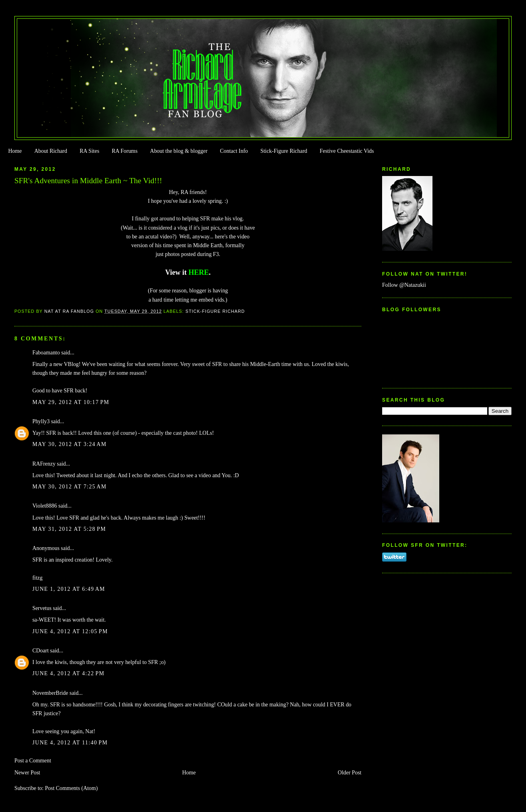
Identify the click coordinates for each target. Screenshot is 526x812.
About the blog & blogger (179, 151)
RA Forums (125, 151)
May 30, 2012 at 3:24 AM (70, 444)
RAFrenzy (44, 464)
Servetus (42, 608)
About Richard (51, 151)
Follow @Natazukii (404, 285)
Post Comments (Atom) (71, 788)
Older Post (350, 773)
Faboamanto (46, 353)
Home (15, 151)
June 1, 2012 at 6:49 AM (69, 589)
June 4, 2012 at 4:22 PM (69, 673)
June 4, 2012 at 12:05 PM (70, 631)
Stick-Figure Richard (284, 151)
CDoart (41, 651)
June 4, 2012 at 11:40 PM (70, 743)
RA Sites (89, 151)
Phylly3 (41, 421)
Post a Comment (33, 761)
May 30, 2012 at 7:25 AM (70, 487)
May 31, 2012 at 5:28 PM (69, 529)
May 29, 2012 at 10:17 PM (71, 402)
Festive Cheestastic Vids (347, 151)
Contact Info (234, 151)
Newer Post (27, 773)
